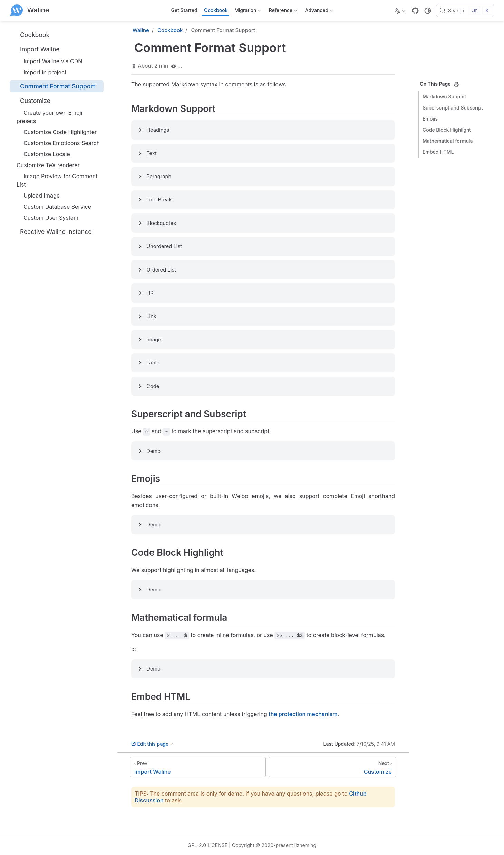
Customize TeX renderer (48, 165)
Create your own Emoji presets (49, 117)
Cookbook (216, 10)
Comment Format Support (54, 86)
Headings (158, 130)
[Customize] (332, 767)
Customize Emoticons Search (58, 143)
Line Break (159, 200)
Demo (153, 451)
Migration (247, 12)
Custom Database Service (54, 207)
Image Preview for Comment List (57, 180)
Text (152, 153)
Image (154, 340)
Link (151, 316)
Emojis (430, 119)
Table (153, 363)
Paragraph (159, 177)
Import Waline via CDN (49, 61)
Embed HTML (438, 152)
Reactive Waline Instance (52, 231)
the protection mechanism (303, 714)
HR (150, 293)
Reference (282, 12)
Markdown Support (445, 97)
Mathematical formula (448, 141)
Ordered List (161, 270)
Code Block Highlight (447, 130)
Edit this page (150, 744)
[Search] (465, 10)
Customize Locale (43, 154)
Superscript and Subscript (453, 108)
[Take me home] (30, 11)
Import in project (41, 72)
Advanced (318, 12)
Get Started (184, 10)
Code (153, 386)
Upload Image (38, 196)
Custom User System (47, 218)
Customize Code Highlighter (57, 132)
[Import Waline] (198, 767)
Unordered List (164, 246)
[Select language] (401, 10)
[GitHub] (415, 11)
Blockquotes (161, 223)
